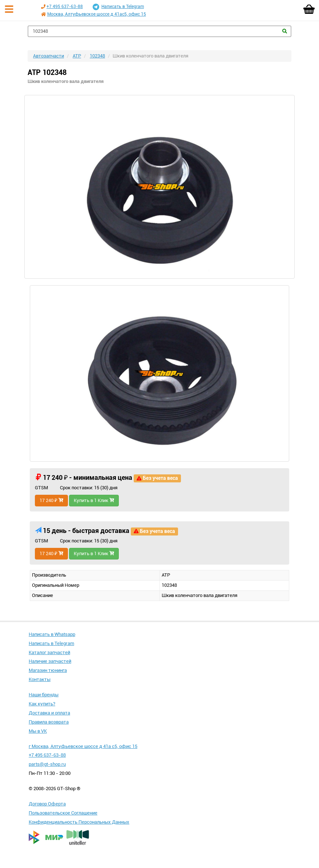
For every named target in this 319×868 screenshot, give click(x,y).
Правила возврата (49, 722)
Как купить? (42, 704)
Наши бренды (44, 695)
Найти (285, 31)
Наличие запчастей (50, 661)
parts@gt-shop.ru (47, 764)
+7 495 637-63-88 (65, 7)
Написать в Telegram (118, 7)
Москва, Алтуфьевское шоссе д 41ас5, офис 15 (97, 14)
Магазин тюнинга (48, 670)
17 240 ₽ (51, 500)
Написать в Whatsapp (52, 634)
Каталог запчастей (49, 652)
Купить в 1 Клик (94, 500)
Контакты (40, 679)
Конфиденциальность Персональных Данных (79, 822)
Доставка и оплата (49, 713)
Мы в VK (38, 731)
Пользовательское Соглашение (63, 813)
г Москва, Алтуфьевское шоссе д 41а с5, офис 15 (83, 746)
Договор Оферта (47, 804)
